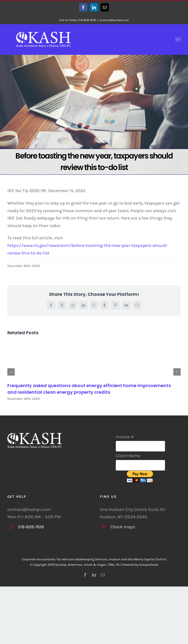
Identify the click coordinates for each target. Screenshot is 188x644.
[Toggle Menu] (178, 40)
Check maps (123, 527)
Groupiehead (149, 565)
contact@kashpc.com (114, 20)
